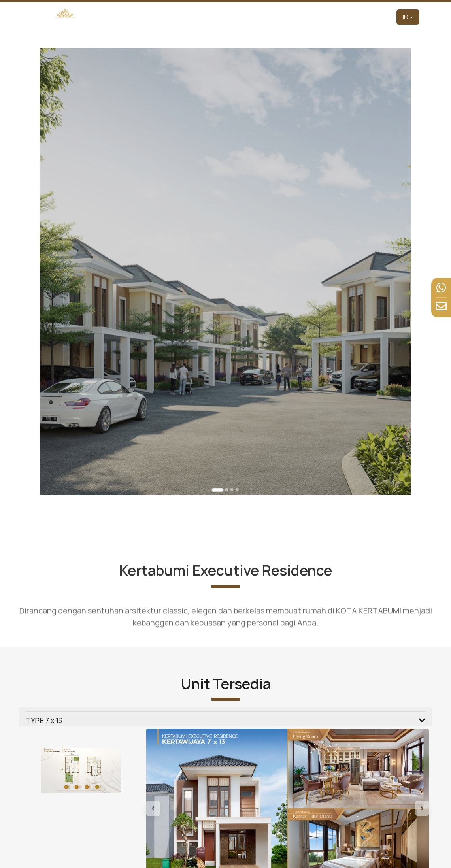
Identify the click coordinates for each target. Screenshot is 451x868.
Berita (358, 17)
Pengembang (203, 17)
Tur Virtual (298, 17)
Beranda (170, 17)
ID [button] (406, 17)
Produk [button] (264, 17)
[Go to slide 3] (230, 440)
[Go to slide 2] (226, 440)
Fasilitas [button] (328, 17)
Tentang (238, 17)
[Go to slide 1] (219, 440)
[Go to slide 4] (234, 440)
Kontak (381, 17)
